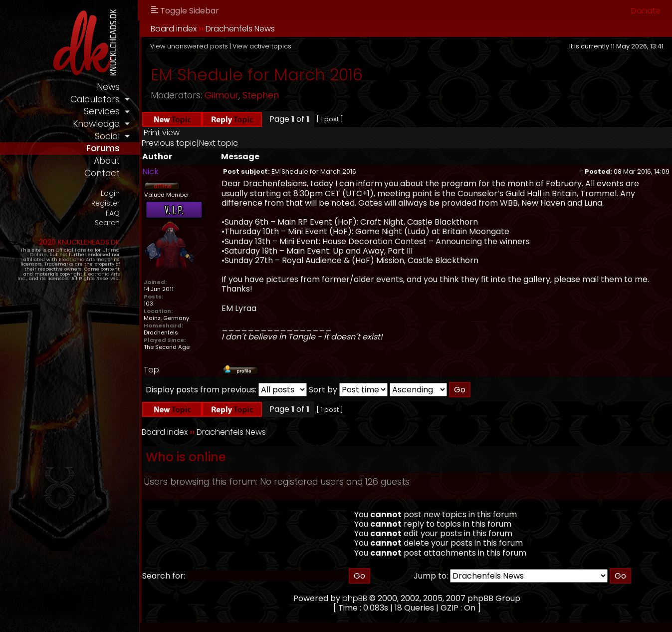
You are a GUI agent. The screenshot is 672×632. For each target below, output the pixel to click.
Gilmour (222, 95)
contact (102, 173)
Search (107, 223)
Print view (162, 133)
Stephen (261, 95)
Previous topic (169, 143)
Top (151, 370)
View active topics (262, 46)
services (102, 111)
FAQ (113, 213)
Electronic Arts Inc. (82, 259)
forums (103, 148)
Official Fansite (75, 250)
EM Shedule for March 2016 (257, 75)
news (108, 87)
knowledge (96, 124)
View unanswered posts (189, 46)
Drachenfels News (240, 29)
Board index (174, 29)
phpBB (355, 598)
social (107, 136)
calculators (95, 99)
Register (106, 203)
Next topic (219, 143)
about (107, 161)
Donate (646, 11)
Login (110, 193)
